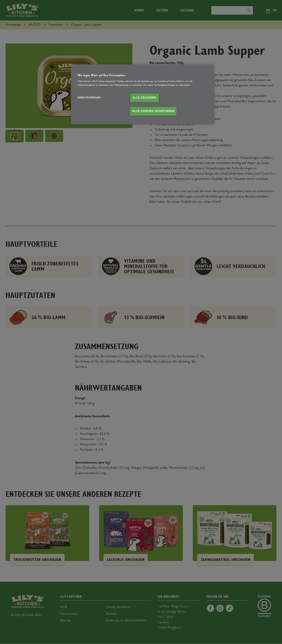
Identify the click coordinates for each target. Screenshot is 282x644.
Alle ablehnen (144, 98)
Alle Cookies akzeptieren (153, 111)
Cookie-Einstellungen (89, 97)
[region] (143, 94)
